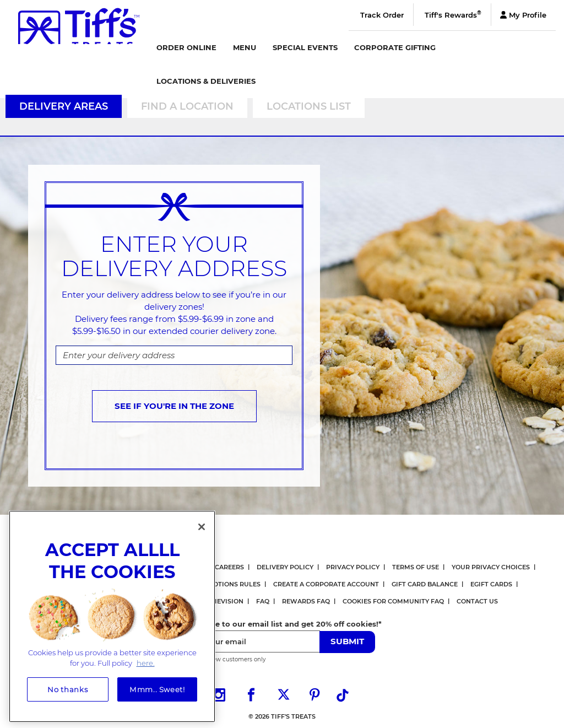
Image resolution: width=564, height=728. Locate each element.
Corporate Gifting (395, 47)
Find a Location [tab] (187, 106)
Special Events (305, 47)
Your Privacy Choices (491, 567)
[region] (112, 614)
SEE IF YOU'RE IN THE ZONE (174, 406)
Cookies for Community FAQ (393, 601)
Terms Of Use (416, 567)
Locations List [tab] (309, 106)
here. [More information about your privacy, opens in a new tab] (146, 660)
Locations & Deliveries (206, 81)
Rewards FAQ (306, 601)
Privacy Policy (353, 567)
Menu (245, 47)
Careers (229, 567)
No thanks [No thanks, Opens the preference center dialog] (67, 687)
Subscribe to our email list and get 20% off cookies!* (282, 624)
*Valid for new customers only (224, 659)
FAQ (263, 601)
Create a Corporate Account (326, 584)
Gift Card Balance (425, 584)
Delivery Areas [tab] (64, 106)
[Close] (202, 524)
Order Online (186, 47)
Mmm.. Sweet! (157, 687)
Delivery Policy (285, 567)
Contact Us (477, 601)
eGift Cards (491, 584)
